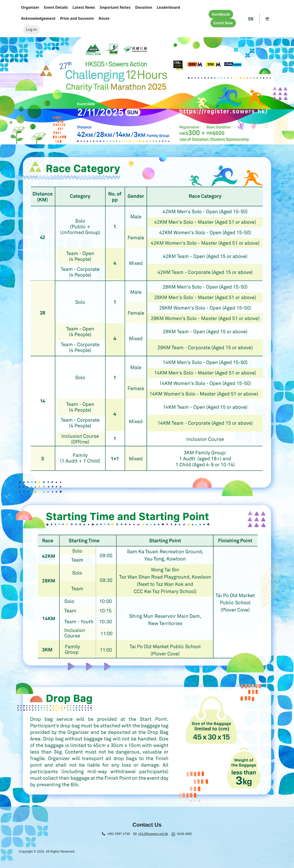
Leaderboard (168, 7)
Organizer (30, 7)
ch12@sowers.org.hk (153, 834)
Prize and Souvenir (77, 18)
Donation (144, 7)
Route (104, 18)
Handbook (221, 14)
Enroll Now (223, 23)
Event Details (56, 7)
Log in (31, 29)
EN (251, 19)
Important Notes (115, 7)
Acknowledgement (38, 18)
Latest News (84, 7)
